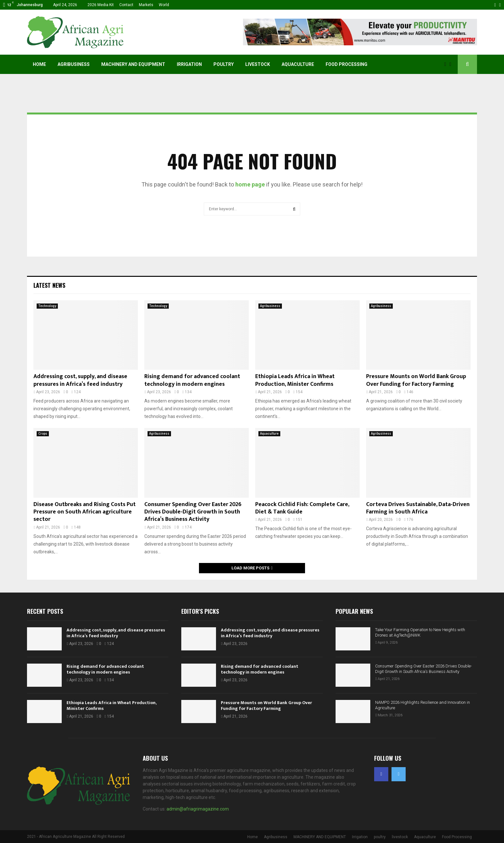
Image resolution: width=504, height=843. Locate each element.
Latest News (49, 285)
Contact (126, 5)
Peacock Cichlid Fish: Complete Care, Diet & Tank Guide (302, 508)
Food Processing (346, 64)
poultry (224, 64)
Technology (47, 306)
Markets (146, 5)
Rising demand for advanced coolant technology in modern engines (192, 380)
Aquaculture (298, 64)
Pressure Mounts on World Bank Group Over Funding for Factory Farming (416, 380)
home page (250, 184)
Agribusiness (74, 64)
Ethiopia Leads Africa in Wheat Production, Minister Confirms (295, 380)
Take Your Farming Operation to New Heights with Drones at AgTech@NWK (420, 632)
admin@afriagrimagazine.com (198, 809)
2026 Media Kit (101, 5)
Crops (43, 434)
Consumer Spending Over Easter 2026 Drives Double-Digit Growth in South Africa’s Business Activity (193, 512)
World (164, 5)
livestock (258, 64)
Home (39, 64)
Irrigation (189, 64)
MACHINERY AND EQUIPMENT (133, 64)
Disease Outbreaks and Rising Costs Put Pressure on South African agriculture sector (85, 512)
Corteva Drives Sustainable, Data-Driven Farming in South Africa (418, 508)
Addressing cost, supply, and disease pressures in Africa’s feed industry (80, 380)
